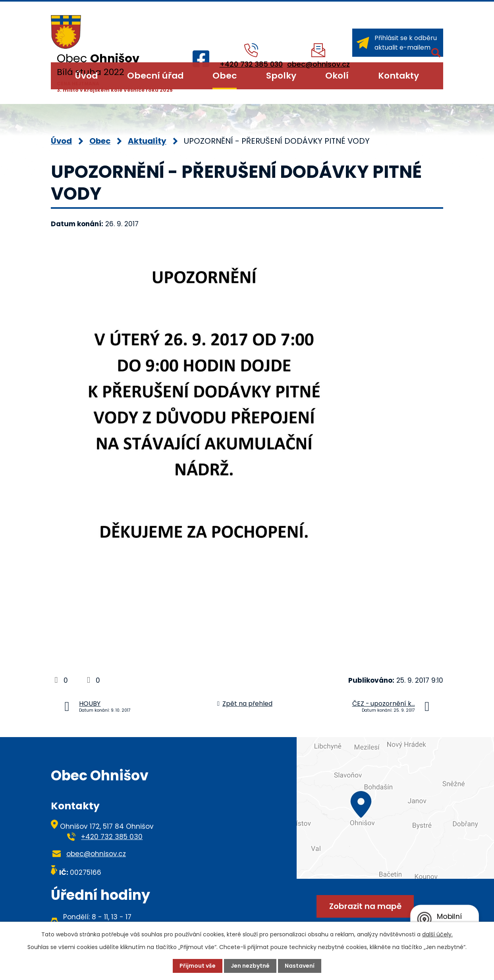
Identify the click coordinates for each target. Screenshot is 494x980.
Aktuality (147, 141)
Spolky (281, 76)
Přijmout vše (198, 966)
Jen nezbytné (250, 966)
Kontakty (398, 76)
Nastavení (300, 966)
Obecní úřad (155, 76)
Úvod (86, 76)
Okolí (337, 76)
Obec (225, 76)
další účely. (437, 934)
